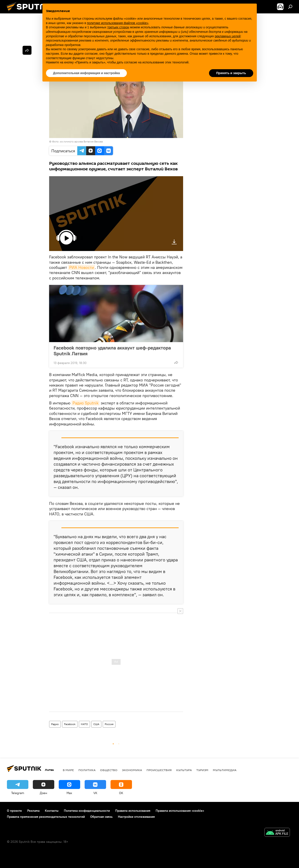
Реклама (33, 811)
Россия (109, 724)
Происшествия (159, 770)
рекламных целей (228, 36)
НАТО (84, 724)
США (96, 724)
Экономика (132, 770)
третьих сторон (118, 27)
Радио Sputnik (86, 403)
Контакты (52, 811)
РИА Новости (82, 267)
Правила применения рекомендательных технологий (46, 817)
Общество (109, 770)
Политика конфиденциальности (87, 811)
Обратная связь (101, 817)
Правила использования (133, 811)
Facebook (70, 724)
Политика (87, 770)
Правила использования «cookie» (180, 811)
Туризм (202, 770)
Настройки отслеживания (136, 817)
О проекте (14, 811)
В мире (68, 770)
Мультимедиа (225, 770)
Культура (184, 770)
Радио (55, 724)
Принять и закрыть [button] (231, 73)
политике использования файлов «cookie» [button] (118, 23)
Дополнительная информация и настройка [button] (87, 73)
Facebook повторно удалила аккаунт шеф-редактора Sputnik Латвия (112, 351)
